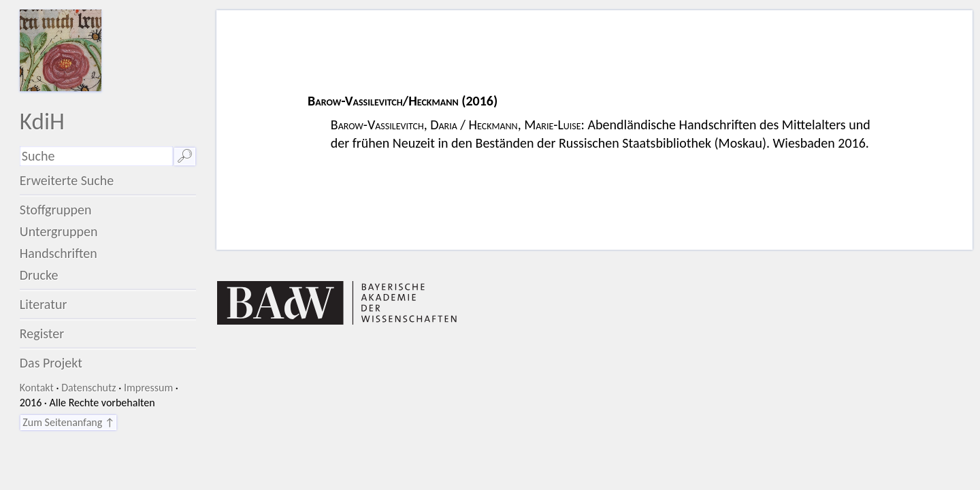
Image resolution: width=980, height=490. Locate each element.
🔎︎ (185, 156)
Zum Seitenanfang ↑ (68, 422)
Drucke (39, 275)
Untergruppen (59, 231)
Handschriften (59, 253)
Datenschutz (88, 388)
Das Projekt (51, 363)
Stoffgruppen (56, 210)
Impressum (148, 388)
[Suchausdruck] (96, 156)
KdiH (42, 121)
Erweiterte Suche (67, 180)
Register (42, 333)
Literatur (44, 304)
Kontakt (37, 388)
